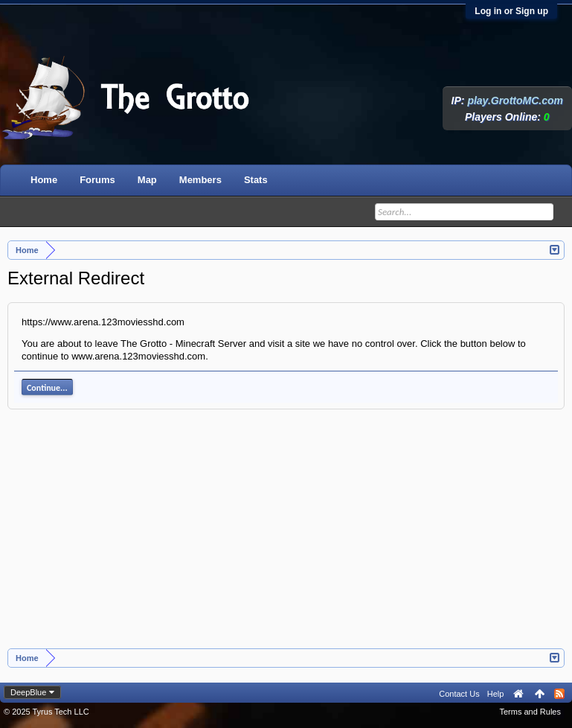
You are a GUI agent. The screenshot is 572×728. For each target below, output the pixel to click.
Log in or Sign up (511, 11)
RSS (559, 694)
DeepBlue (28, 692)
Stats (256, 180)
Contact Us (459, 694)
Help (496, 694)
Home (44, 180)
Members (200, 180)
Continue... (47, 388)
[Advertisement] (286, 537)
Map (147, 180)
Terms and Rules (530, 712)
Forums (97, 180)
